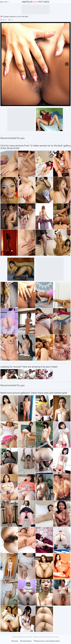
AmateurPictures (36, 2)
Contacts (15, 641)
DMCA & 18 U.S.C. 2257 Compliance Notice (47, 641)
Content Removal (26, 641)
